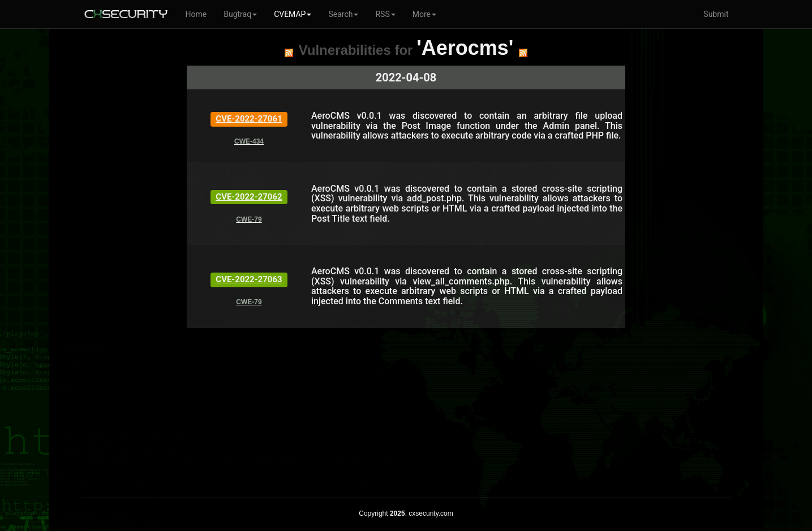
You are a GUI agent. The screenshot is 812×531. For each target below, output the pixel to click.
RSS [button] (385, 14)
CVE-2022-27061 (249, 119)
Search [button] (343, 14)
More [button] (424, 14)
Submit (716, 14)
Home (196, 14)
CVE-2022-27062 (249, 197)
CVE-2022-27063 (249, 279)
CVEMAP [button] (293, 14)
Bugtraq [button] (240, 14)
